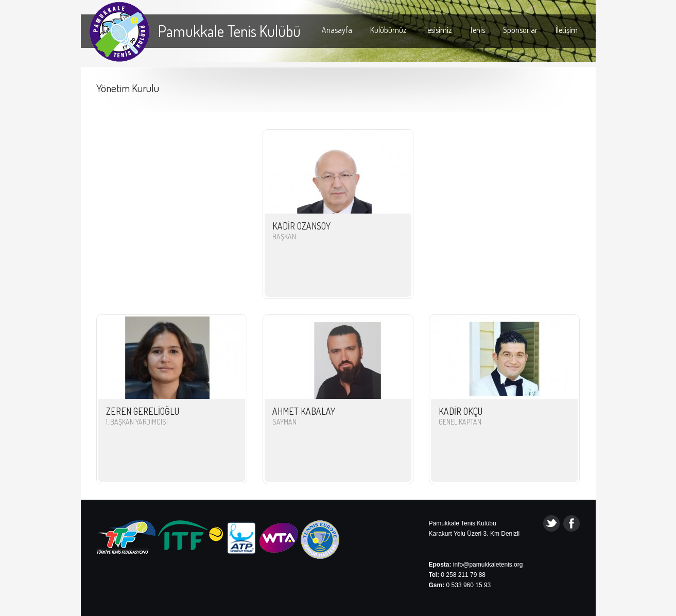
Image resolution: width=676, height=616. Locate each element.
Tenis (477, 30)
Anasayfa (337, 30)
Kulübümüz (388, 30)
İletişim (567, 30)
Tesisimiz (438, 30)
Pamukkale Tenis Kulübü (229, 31)
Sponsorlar (520, 30)
